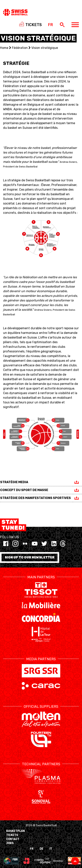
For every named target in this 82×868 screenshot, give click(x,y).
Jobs (10, 843)
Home (4, 48)
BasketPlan (15, 831)
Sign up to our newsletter (30, 557)
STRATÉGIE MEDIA (14, 482)
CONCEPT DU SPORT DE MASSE (24, 490)
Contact (13, 839)
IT (51, 849)
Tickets (12, 835)
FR (32, 849)
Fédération (20, 48)
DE (41, 849)
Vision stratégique (45, 48)
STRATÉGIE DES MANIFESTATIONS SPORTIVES (36, 498)
